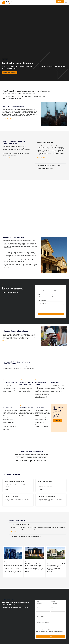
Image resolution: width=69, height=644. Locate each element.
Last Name (53, 288)
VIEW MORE (14, 531)
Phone (52, 294)
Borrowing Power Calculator (47, 496)
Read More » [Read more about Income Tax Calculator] (40, 489)
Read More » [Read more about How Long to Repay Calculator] (7, 489)
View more (5, 340)
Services (5, 59)
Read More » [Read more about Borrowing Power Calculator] (40, 504)
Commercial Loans (9, 561)
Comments (40, 307)
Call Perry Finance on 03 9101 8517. (10, 292)
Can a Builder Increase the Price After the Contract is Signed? (27, 536)
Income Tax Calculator (45, 481)
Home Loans (29, 561)
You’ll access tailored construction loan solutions (50, 165)
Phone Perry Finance (7, 118)
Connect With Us (41, 157)
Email (39, 294)
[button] (66, 2)
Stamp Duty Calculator (12, 496)
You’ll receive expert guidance (45, 142)
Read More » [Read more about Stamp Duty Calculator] (7, 504)
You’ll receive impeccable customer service (49, 162)
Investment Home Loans (54, 561)
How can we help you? (42, 300)
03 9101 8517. (25, 607)
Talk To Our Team (6, 270)
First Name (40, 288)
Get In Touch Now (7, 158)
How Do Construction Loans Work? (21, 524)
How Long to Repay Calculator (14, 481)
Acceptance (38, 628)
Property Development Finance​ (46, 168)
